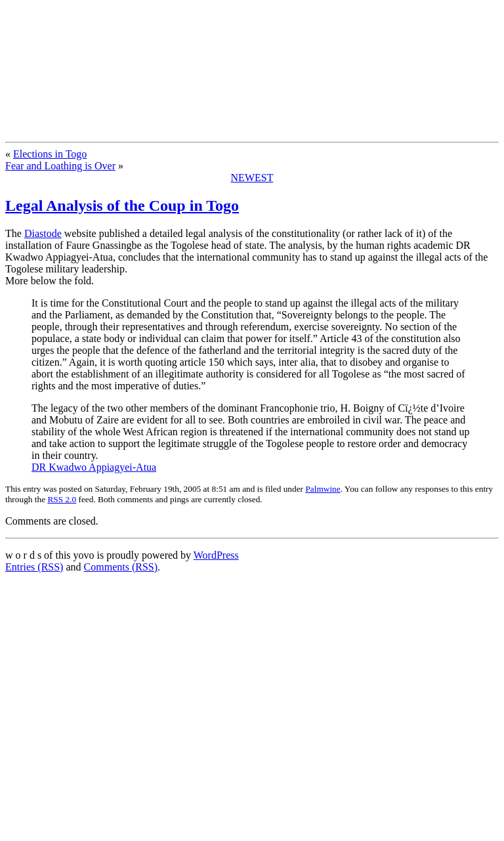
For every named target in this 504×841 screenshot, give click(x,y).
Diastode (43, 233)
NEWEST (252, 178)
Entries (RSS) (34, 567)
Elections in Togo (50, 154)
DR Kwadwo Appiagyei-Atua (94, 467)
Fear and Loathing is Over (60, 166)
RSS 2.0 (62, 499)
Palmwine (323, 489)
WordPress (216, 555)
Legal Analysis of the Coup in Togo (122, 205)
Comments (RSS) (121, 567)
